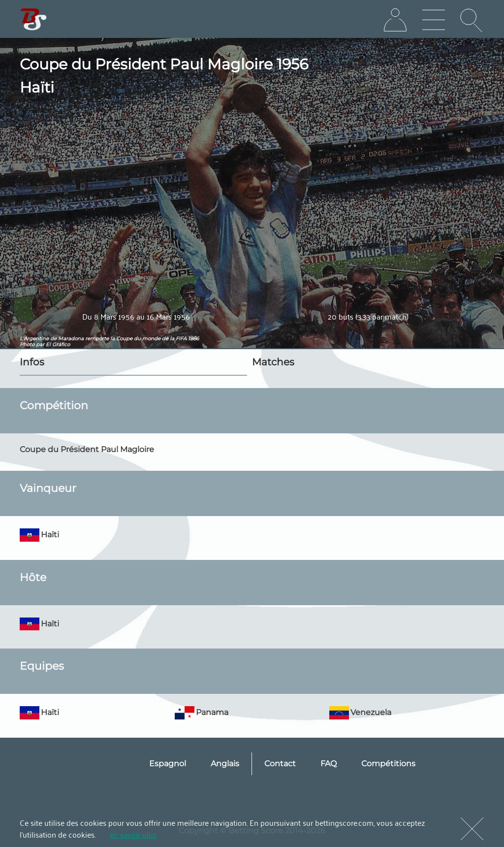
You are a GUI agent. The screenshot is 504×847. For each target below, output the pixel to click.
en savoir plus (133, 834)
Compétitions (388, 764)
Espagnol (168, 764)
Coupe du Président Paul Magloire (87, 449)
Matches (273, 362)
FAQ (329, 764)
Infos (32, 362)
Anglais (225, 764)
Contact (280, 764)
